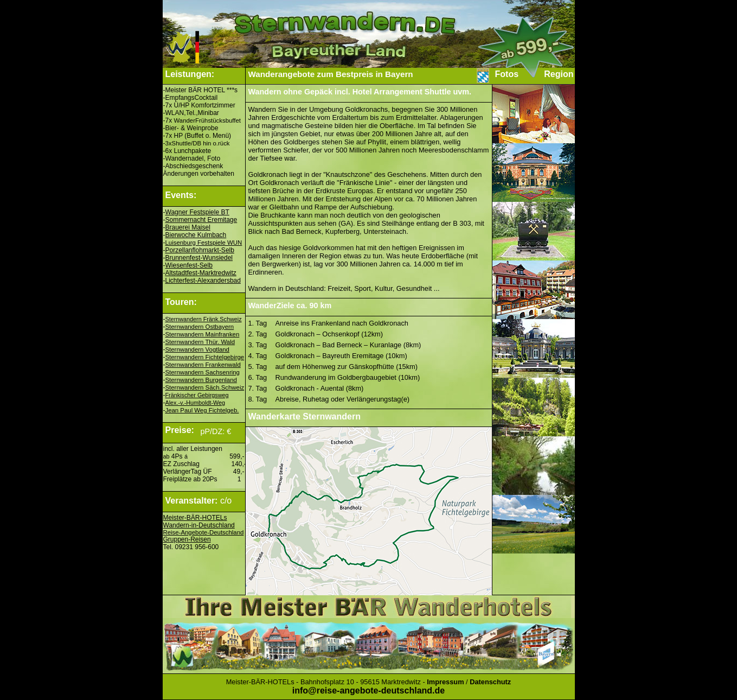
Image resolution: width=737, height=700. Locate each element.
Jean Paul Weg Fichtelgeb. (202, 410)
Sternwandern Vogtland (197, 349)
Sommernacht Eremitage (201, 220)
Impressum (445, 682)
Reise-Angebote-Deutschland (204, 532)
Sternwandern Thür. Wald (200, 342)
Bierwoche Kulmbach (196, 235)
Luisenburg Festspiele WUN (204, 243)
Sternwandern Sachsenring (203, 372)
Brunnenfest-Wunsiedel (199, 258)
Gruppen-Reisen (187, 539)
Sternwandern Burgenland (201, 380)
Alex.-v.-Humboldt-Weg (196, 403)
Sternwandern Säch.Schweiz (205, 387)
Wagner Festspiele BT (197, 212)
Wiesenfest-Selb (189, 265)
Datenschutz (490, 682)
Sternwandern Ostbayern (200, 327)
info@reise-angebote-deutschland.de (368, 691)
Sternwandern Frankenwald (203, 365)
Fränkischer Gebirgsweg (197, 395)
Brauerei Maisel (188, 227)
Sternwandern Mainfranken (203, 334)
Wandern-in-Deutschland (199, 525)
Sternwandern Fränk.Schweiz (204, 319)
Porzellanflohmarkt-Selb (200, 250)
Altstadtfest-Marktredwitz (201, 273)
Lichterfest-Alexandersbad (203, 281)
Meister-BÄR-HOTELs (195, 518)
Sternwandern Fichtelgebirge (205, 357)
